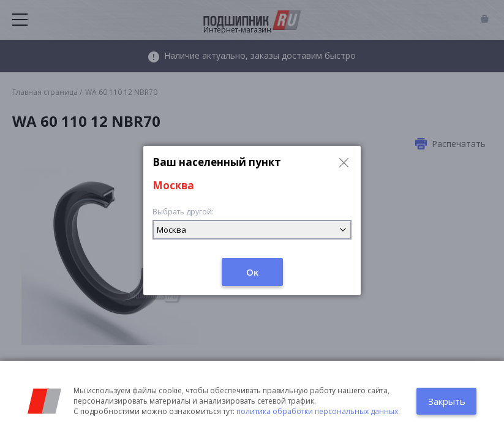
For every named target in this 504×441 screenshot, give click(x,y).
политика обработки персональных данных (317, 411)
